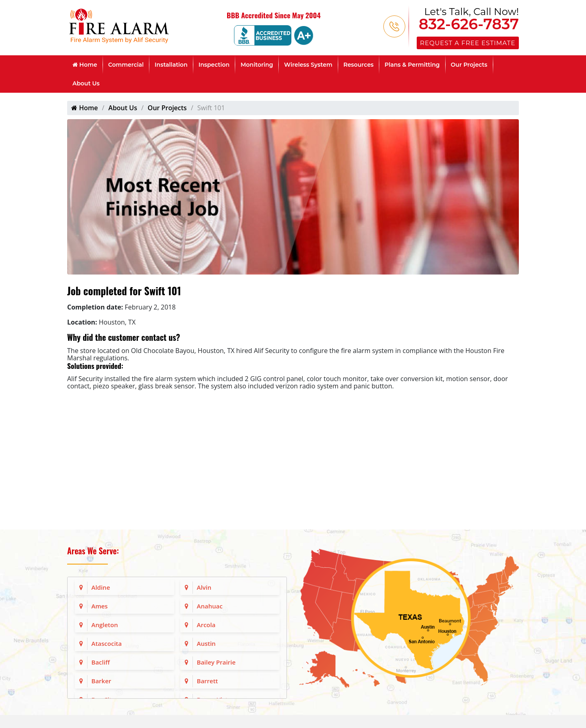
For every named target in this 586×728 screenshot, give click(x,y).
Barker (102, 681)
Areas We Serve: (93, 551)
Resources (359, 65)
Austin (206, 643)
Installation (171, 65)
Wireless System (308, 65)
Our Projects (469, 65)
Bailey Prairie (216, 662)
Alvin (204, 587)
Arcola (206, 625)
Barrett (208, 681)
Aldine (101, 587)
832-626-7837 (469, 24)
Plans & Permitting (412, 65)
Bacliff (101, 662)
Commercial (126, 65)
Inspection (214, 65)
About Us (86, 83)
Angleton (105, 625)
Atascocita (107, 643)
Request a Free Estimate (468, 43)
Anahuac (210, 606)
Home (85, 65)
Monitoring (257, 65)
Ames (100, 606)
